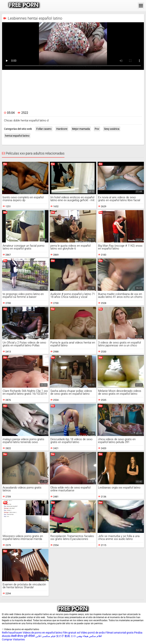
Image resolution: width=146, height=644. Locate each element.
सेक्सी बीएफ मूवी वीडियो (23, 636)
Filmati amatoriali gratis (119, 633)
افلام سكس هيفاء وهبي (89, 636)
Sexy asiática (112, 129)
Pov (97, 129)
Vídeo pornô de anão (93, 633)
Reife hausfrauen (12, 633)
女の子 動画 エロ (66, 636)
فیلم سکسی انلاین (45, 636)
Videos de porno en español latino (42, 633)
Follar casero (44, 129)
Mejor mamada (81, 129)
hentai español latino (17, 136)
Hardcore (62, 129)
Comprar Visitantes (13, 639)
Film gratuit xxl (71, 633)
